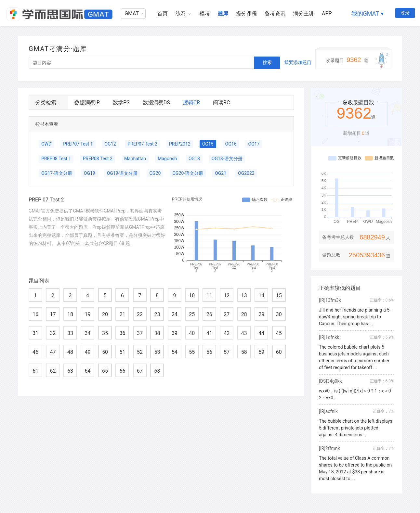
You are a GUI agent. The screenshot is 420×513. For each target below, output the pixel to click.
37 (140, 333)
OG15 (208, 144)
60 (279, 352)
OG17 (254, 144)
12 (227, 295)
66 (122, 371)
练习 (181, 13)
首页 (163, 13)
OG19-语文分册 (122, 173)
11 (209, 295)
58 (244, 352)
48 (70, 352)
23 (157, 314)
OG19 (90, 173)
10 (192, 295)
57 (227, 352)
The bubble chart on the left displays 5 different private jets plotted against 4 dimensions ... (356, 428)
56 (209, 352)
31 (35, 333)
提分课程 (246, 13)
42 (227, 333)
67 (140, 371)
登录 (405, 13)
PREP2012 (180, 144)
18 (70, 314)
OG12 (110, 144)
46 (35, 352)
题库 (223, 13)
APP (327, 13)
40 (192, 333)
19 (87, 314)
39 (175, 333)
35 (105, 333)
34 (87, 333)
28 (244, 314)
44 (261, 333)
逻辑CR (191, 103)
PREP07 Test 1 (78, 144)
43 (244, 333)
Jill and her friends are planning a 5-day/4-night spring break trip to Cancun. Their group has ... (355, 317)
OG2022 (246, 173)
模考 (205, 13)
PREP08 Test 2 (97, 159)
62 (53, 371)
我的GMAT (365, 13)
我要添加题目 (298, 62)
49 (87, 352)
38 (157, 333)
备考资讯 (275, 13)
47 (53, 352)
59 (261, 352)
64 (87, 371)
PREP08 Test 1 (56, 159)
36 (122, 333)
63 (70, 371)
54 (175, 352)
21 (122, 314)
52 (140, 352)
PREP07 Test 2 (143, 144)
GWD (46, 144)
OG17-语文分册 (57, 173)
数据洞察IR (87, 103)
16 (35, 314)
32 (53, 333)
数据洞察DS (156, 103)
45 (279, 333)
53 (157, 352)
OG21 (221, 173)
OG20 (155, 173)
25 (192, 314)
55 (192, 352)
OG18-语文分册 (227, 159)
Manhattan (135, 159)
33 (70, 333)
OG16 (231, 144)
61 (35, 371)
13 (244, 295)
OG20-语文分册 (188, 173)
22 (140, 314)
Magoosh (167, 159)
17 (53, 314)
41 (209, 333)
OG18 (194, 159)
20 (105, 314)
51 (122, 352)
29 (261, 314)
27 (227, 314)
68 (157, 371)
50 (105, 352)
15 (279, 295)
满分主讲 (304, 13)
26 (209, 314)
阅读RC (221, 103)
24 (175, 314)
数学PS (121, 103)
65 (105, 371)
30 (279, 314)
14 (261, 295)
